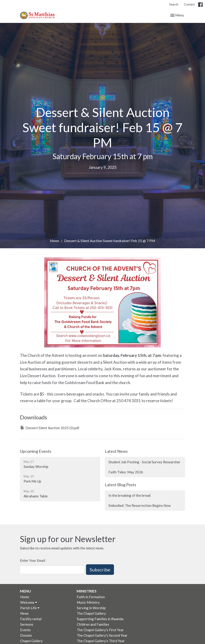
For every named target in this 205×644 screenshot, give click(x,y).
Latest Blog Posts (121, 485)
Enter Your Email (33, 560)
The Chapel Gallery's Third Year (101, 641)
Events (25, 630)
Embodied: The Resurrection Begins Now (140, 505)
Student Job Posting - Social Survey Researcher (144, 462)
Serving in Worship (91, 608)
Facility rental (31, 619)
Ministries (87, 591)
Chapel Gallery (31, 641)
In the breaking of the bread (129, 495)
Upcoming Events (36, 451)
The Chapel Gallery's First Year (100, 630)
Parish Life (30, 608)
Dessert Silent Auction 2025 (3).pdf (50, 428)
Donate (26, 635)
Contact (189, 4)
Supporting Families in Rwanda (100, 619)
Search (174, 4)
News (55, 241)
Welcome (29, 602)
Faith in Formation (91, 597)
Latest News (116, 451)
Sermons (27, 624)
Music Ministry (88, 602)
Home (25, 597)
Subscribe (100, 570)
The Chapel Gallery (91, 613)
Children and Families (93, 624)
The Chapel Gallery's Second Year (102, 635)
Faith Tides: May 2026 (126, 472)
